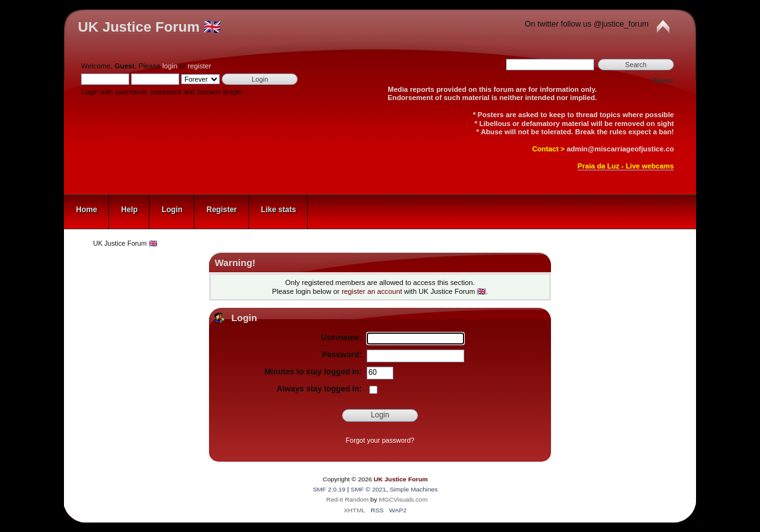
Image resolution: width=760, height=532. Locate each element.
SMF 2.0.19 (329, 489)
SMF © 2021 (369, 489)
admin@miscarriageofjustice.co (620, 149)
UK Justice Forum (401, 479)
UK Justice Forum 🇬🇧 (149, 27)
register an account (371, 291)
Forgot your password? (380, 440)
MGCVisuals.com (403, 499)
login (170, 66)
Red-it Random (347, 499)
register (199, 66)
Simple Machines (414, 489)
